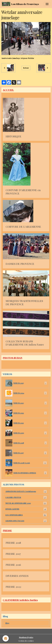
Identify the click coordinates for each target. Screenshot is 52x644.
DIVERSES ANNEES (17, 576)
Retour (26, 68)
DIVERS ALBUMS (26, 509)
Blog (7, 623)
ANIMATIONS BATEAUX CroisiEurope (26, 491)
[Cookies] (6, 638)
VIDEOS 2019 (26, 433)
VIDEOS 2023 (26, 403)
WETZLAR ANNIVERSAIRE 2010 (26, 503)
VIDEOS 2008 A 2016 (26, 463)
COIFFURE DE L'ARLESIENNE (23, 227)
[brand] (20, 4)
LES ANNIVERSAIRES (26, 515)
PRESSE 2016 (13, 565)
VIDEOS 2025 (26, 383)
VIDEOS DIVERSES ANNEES (26, 473)
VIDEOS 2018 (26, 443)
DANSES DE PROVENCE (20, 264)
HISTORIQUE (14, 136)
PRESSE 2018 (13, 543)
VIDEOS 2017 (26, 453)
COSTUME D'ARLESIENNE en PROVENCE (23, 192)
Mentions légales (26, 637)
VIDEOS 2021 (26, 423)
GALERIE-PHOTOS (26, 497)
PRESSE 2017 (13, 554)
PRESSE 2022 (13, 587)
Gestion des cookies (26, 641)
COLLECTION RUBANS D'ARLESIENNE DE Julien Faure (25, 343)
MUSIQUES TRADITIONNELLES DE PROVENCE (24, 303)
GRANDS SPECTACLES (26, 521)
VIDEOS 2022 (26, 413)
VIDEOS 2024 (26, 393)
